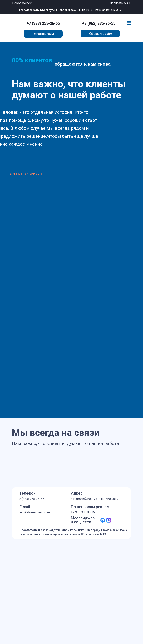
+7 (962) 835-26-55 (99, 23)
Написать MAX (120, 3)
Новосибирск (22, 3)
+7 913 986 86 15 (83, 512)
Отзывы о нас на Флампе (26, 174)
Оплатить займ (43, 34)
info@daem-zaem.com (35, 512)
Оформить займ (101, 34)
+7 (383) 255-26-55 (43, 23)
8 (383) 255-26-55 (32, 499)
